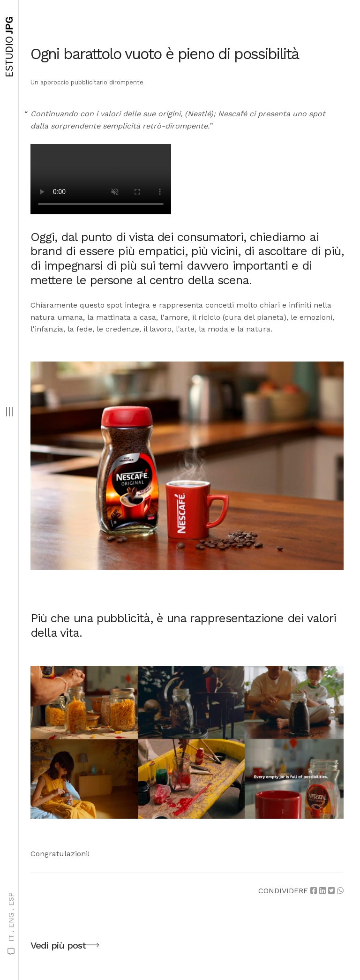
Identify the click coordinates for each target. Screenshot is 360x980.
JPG (9, 47)
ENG (11, 920)
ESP (11, 899)
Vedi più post (64, 947)
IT (11, 938)
